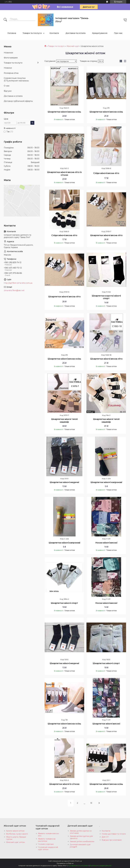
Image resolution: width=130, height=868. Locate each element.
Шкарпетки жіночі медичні (64, 482)
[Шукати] (5, 20)
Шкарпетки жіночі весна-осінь (64, 112)
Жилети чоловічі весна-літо (49, 835)
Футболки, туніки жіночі (17, 834)
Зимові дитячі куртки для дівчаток (81, 837)
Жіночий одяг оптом (15, 842)
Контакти (54, 33)
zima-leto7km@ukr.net (14, 290)
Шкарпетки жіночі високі (106, 724)
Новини (8, 68)
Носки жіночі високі (106, 543)
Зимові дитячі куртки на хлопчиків (81, 832)
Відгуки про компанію (112, 840)
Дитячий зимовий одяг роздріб (80, 846)
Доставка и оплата (13, 96)
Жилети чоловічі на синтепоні (47, 840)
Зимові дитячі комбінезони (82, 841)
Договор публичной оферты (18, 101)
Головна (12, 33)
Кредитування (100, 33)
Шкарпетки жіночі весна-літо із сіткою (64, 174)
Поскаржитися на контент (78, 866)
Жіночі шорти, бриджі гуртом (16, 838)
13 (91, 803)
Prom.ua (78, 861)
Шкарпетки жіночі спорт (64, 603)
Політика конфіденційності (101, 866)
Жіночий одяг (73, 46)
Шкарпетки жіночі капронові (106, 482)
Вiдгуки (8, 91)
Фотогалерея (11, 58)
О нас (7, 86)
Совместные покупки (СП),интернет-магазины (16, 79)
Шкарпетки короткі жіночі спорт (106, 297)
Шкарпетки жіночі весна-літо (106, 235)
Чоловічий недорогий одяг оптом (48, 848)
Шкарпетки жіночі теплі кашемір (64, 421)
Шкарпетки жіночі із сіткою (64, 784)
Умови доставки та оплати (114, 834)
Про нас (118, 33)
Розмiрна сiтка (11, 73)
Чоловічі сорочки (46, 844)
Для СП (105, 837)
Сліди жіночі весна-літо (106, 173)
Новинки (8, 53)
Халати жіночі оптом (15, 831)
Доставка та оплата (76, 33)
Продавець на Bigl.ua (65, 863)
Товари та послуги (32, 33)
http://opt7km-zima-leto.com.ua (18, 283)
